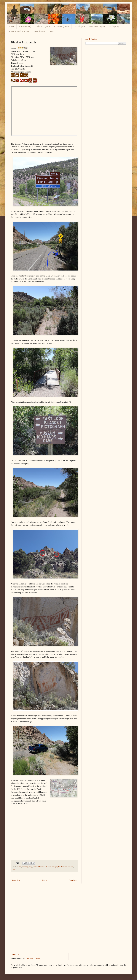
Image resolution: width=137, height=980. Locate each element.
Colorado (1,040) (62, 26)
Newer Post (16, 880)
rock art (71, 867)
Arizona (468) (25, 26)
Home (12, 26)
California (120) (43, 26)
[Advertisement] (106, 66)
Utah (14, 870)
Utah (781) (114, 26)
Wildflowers (40, 31)
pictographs (56, 867)
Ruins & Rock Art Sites (19, 31)
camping (25, 867)
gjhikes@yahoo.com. (32, 958)
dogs (31, 867)
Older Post (73, 880)
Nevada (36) (79, 26)
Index (52, 31)
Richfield (64, 867)
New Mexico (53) (97, 26)
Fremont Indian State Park (42, 867)
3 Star (19, 867)
